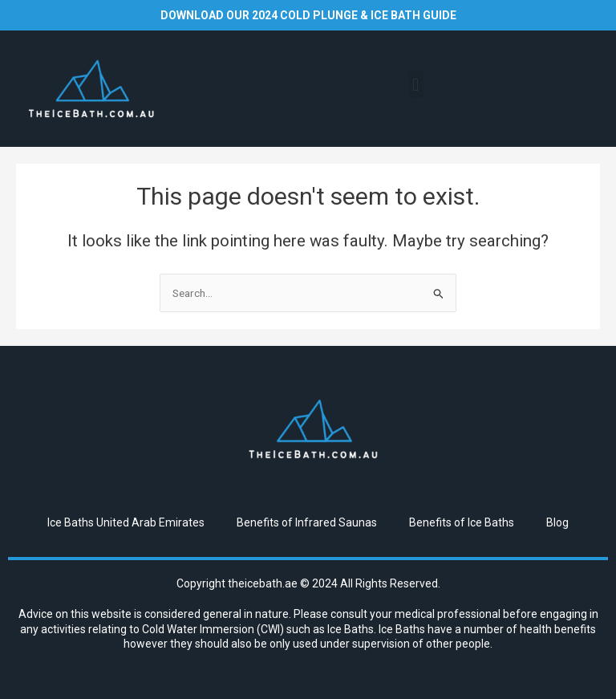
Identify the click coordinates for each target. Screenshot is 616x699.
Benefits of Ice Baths (462, 522)
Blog (557, 522)
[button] (416, 85)
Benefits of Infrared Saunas (307, 522)
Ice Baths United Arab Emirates (126, 522)
